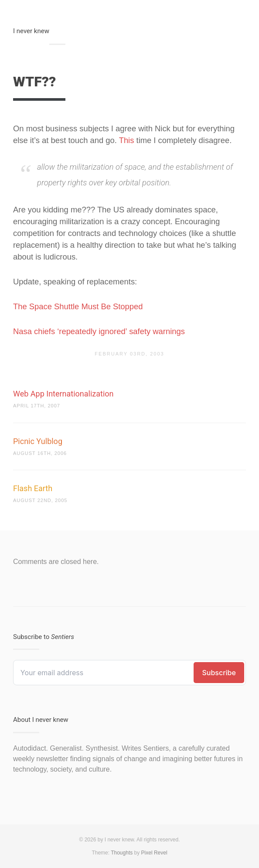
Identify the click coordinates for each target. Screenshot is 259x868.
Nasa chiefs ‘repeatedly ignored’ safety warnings (99, 331)
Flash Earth (33, 488)
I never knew (31, 31)
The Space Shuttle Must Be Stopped (78, 306)
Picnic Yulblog (38, 441)
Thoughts (122, 853)
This (127, 140)
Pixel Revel (154, 853)
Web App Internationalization (63, 394)
